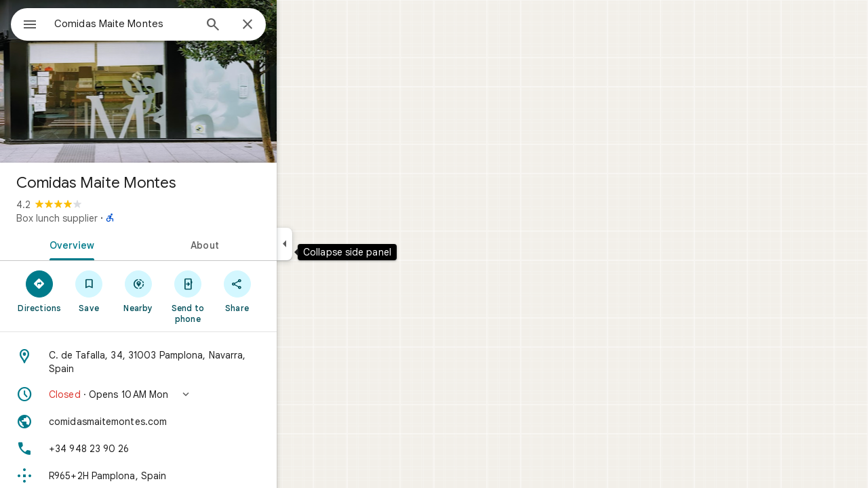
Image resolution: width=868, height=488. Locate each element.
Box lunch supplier (106, 218)
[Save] (138, 291)
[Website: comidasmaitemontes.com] (187, 422)
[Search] (262, 26)
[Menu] (24, 23)
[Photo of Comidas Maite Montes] (187, 81)
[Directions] (88, 291)
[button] (187, 394)
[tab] (118, 244)
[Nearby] (188, 291)
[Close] (296, 25)
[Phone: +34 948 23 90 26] (187, 449)
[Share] (286, 291)
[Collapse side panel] (333, 244)
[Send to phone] (236, 296)
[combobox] (159, 24)
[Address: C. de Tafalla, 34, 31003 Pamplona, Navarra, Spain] (187, 362)
